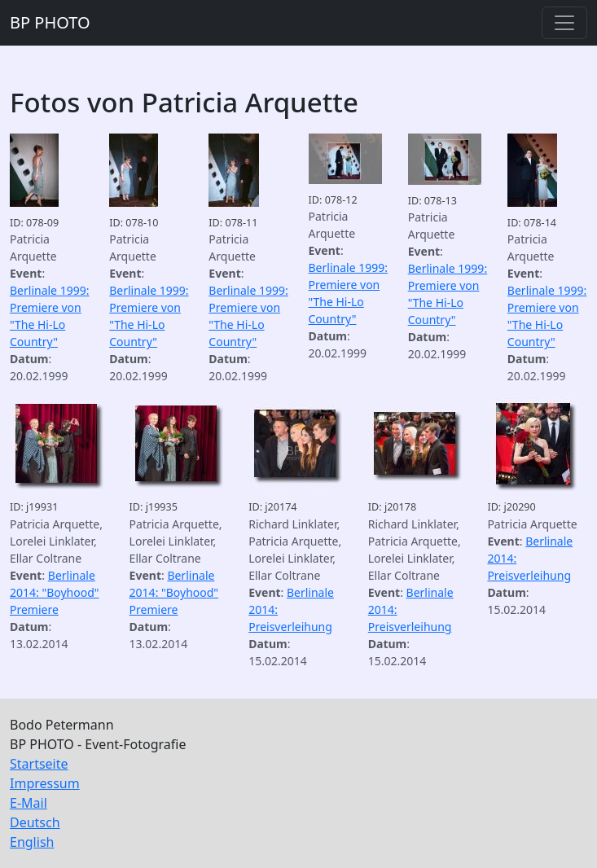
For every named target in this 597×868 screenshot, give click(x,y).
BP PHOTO (50, 22)
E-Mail (29, 803)
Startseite (39, 764)
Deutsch (35, 822)
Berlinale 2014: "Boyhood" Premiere (54, 592)
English (32, 842)
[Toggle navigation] (564, 23)
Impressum (45, 783)
